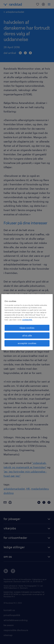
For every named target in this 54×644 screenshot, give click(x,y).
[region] (27, 322)
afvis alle (27, 335)
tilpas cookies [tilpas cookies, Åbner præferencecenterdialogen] (27, 328)
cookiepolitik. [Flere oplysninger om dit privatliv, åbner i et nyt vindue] (27, 320)
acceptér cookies (27, 343)
